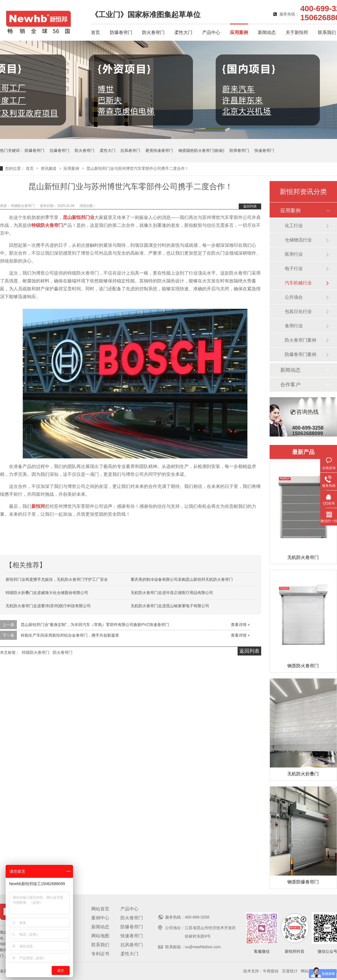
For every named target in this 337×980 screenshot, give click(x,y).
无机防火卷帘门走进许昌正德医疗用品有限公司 (172, 593)
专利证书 (100, 954)
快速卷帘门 (264, 150)
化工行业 (294, 226)
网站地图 (100, 936)
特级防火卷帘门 (23, 206)
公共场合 (294, 297)
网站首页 (100, 909)
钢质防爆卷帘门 (303, 882)
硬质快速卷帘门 (159, 150)
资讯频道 (49, 168)
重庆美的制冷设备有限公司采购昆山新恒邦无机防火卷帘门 (182, 579)
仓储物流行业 (298, 240)
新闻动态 (267, 32)
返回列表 (250, 206)
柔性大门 (183, 32)
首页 (95, 32)
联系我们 (327, 32)
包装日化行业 (298, 311)
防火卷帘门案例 (300, 340)
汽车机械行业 (298, 283)
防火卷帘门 (153, 32)
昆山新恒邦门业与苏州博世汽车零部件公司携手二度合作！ (138, 168)
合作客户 (290, 385)
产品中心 (211, 32)
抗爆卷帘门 (60, 150)
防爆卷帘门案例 (300, 354)
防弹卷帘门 (239, 150)
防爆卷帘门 (121, 32)
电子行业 (294, 269)
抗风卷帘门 (130, 150)
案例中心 (100, 918)
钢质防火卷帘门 (303, 666)
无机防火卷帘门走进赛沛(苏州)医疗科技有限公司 (48, 606)
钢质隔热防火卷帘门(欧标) (201, 150)
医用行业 (294, 254)
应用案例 (239, 32)
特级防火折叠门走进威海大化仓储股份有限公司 (47, 593)
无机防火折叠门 (303, 774)
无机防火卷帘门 (303, 557)
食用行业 (294, 326)
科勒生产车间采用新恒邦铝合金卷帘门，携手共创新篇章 (70, 635)
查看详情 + (240, 625)
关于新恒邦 (297, 32)
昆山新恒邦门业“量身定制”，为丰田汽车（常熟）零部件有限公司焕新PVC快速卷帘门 (95, 625)
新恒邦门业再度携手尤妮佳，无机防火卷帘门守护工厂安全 (57, 579)
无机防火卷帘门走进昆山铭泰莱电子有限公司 (170, 606)
